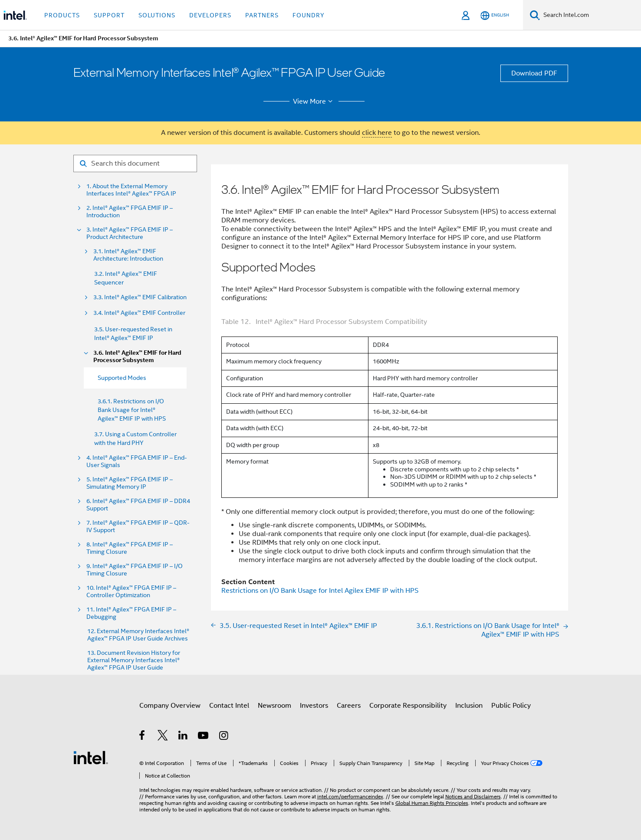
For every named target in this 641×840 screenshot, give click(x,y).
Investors (314, 706)
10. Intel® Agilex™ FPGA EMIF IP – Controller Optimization (131, 592)
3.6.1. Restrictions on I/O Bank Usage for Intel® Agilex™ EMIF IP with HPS (132, 410)
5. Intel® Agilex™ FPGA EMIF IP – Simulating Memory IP (130, 483)
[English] (495, 15)
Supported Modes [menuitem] (122, 378)
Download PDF (534, 73)
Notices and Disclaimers (473, 796)
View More (314, 101)
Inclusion (469, 706)
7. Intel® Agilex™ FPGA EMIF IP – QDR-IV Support (138, 526)
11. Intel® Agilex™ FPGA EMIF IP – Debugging (131, 613)
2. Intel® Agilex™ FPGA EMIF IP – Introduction (130, 212)
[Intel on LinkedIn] (183, 737)
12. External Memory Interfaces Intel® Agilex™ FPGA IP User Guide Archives (138, 635)
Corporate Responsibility (408, 706)
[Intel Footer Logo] (91, 757)
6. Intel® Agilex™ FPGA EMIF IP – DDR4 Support (138, 505)
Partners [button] (262, 15)
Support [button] (109, 15)
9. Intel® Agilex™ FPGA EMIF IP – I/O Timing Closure (135, 570)
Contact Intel (229, 706)
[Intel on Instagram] (224, 737)
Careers (349, 706)
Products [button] (62, 15)
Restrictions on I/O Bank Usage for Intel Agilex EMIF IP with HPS (320, 591)
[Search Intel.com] (590, 15)
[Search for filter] (135, 163)
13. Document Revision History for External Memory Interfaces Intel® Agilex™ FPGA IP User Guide (134, 660)
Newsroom (274, 706)
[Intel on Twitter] (163, 737)
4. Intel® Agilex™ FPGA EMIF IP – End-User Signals (137, 461)
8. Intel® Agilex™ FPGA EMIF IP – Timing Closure (130, 548)
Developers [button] (210, 15)
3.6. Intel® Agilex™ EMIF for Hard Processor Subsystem (137, 356)
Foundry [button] (309, 15)
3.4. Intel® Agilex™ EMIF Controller (139, 313)
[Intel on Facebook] (143, 737)
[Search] (535, 15)
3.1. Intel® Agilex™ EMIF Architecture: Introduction (128, 255)
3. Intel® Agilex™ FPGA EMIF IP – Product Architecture (130, 233)
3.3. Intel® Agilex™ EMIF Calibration (140, 297)
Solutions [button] (157, 15)
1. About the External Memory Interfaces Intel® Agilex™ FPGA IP (131, 190)
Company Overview (170, 706)
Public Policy (511, 706)
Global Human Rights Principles (432, 803)
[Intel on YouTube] (204, 737)
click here (377, 133)
